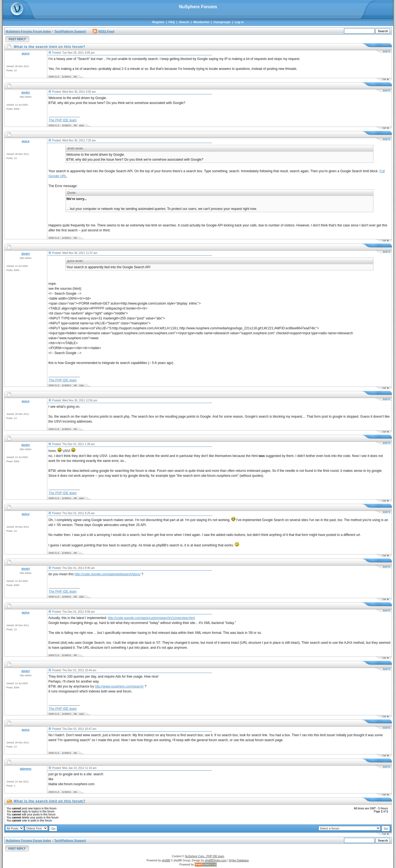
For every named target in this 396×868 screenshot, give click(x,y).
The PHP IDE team (63, 120)
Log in (239, 22)
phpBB (166, 860)
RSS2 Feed (103, 31)
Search (184, 22)
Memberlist (201, 22)
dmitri (26, 92)
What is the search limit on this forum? (50, 801)
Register (158, 22)
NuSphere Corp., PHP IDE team (205, 856)
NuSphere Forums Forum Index (28, 31)
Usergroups (222, 22)
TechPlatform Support (70, 31)
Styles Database (239, 860)
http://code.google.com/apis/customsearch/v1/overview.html (151, 618)
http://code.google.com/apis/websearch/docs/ (108, 574)
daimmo (26, 769)
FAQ (172, 22)
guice (26, 53)
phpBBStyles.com (216, 860)
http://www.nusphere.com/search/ (119, 686)
